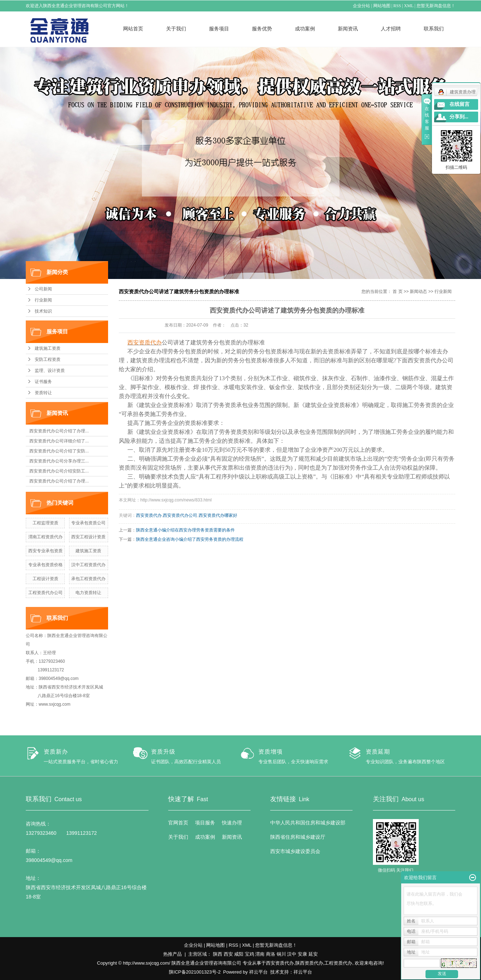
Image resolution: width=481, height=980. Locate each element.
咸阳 (239, 954)
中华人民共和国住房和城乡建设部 (308, 823)
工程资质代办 (338, 963)
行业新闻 (43, 300)
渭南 (260, 954)
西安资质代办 (149, 515)
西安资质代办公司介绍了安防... (59, 451)
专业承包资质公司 (88, 523)
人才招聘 (391, 29)
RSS (397, 6)
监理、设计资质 (50, 371)
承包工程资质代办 (88, 579)
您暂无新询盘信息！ (436, 6)
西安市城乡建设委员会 (295, 851)
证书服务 (43, 382)
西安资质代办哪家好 (218, 515)
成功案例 (305, 29)
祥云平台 (258, 972)
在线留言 (460, 104)
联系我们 (434, 29)
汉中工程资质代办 (88, 565)
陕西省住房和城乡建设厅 (298, 837)
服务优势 (262, 29)
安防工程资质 (48, 359)
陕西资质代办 (309, 963)
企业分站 (362, 6)
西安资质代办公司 (180, 515)
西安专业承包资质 (45, 551)
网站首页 (133, 29)
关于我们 (176, 29)
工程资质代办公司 (45, 593)
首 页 (397, 291)
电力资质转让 (88, 593)
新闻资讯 (348, 29)
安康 (302, 954)
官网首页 (178, 823)
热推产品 (173, 954)
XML (409, 6)
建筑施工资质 (48, 348)
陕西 (218, 954)
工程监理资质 (45, 523)
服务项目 (219, 29)
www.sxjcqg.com (55, 704)
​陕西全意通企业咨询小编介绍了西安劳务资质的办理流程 (190, 539)
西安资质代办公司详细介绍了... (59, 441)
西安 (228, 954)
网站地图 (382, 6)
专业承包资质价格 (45, 565)
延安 (313, 954)
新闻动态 (418, 291)
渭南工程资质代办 (45, 537)
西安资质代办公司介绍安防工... (59, 471)
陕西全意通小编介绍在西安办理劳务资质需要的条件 (185, 530)
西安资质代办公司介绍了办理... (59, 431)
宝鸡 (249, 954)
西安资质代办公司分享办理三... (59, 461)
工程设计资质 (45, 579)
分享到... (459, 117)
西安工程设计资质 (88, 537)
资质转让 (43, 393)
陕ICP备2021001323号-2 (195, 972)
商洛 (271, 954)
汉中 (292, 954)
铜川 (281, 954)
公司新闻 (43, 289)
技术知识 (43, 311)
